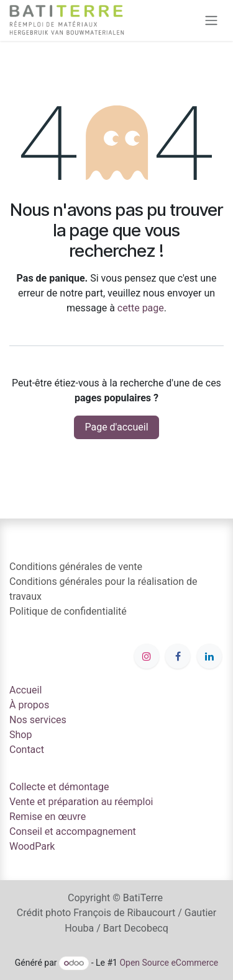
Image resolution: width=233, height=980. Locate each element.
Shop (21, 735)
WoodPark (32, 846)
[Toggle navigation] (211, 21)
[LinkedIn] (209, 656)
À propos (29, 705)
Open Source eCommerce (169, 963)
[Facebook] (178, 656)
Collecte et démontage (59, 787)
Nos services (38, 720)
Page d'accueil (116, 427)
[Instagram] (147, 656)
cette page (141, 308)
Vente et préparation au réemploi (81, 802)
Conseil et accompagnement (73, 831)
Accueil (25, 690)
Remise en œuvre (48, 817)
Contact (27, 750)
